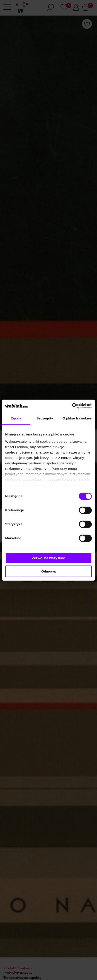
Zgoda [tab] (16, 418)
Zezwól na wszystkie (48, 558)
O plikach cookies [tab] (77, 418)
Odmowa (48, 571)
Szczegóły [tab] (45, 418)
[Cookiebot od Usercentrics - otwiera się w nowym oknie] (72, 406)
